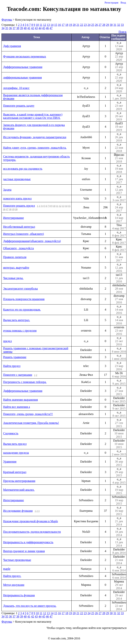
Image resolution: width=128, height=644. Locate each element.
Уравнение (10, 462)
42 (33, 28)
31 (115, 25)
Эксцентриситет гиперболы (20, 289)
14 (52, 25)
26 (96, 25)
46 (47, 28)
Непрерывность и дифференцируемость (28, 542)
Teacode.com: (25, 9)
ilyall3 (119, 127)
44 (40, 28)
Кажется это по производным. (22, 310)
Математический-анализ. (19, 490)
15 (56, 25)
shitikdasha (119, 289)
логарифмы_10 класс (16, 88)
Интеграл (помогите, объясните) (23, 234)
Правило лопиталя (15, 257)
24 (89, 25)
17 (63, 25)
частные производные (17, 179)
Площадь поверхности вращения (24, 299)
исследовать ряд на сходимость (23, 169)
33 (122, 25)
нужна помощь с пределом (20, 331)
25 (93, 25)
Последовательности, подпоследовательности (32, 532)
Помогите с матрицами (18, 375)
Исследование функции (18, 511)
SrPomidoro (119, 500)
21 (78, 25)
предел (7, 341)
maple (7, 569)
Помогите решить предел (19, 206)
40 (25, 28)
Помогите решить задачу (19, 106)
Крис (119, 241)
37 (14, 28)
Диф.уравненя (12, 46)
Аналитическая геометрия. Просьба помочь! (31, 423)
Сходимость (11, 433)
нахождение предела (16, 453)
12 (45, 25)
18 (67, 25)
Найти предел (12, 366)
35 (7, 28)
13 (48, 25)
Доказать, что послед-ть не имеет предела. (30, 606)
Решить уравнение (15, 357)
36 (10, 28)
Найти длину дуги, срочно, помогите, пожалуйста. (35, 148)
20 (74, 25)
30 (111, 25)
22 (82, 25)
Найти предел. (12, 576)
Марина (119, 585)
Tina (119, 227)
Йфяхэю (119, 158)
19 (70, 25)
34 (3, 28)
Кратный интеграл (15, 472)
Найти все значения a (17, 407)
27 (100, 25)
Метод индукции (14, 585)
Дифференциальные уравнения (23, 67)
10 (37, 25)
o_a (119, 46)
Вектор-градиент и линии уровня (24, 551)
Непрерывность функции (19, 595)
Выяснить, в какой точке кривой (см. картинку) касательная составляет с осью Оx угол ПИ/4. (33, 116)
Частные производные (17, 560)
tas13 (119, 278)
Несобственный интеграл (19, 227)
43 (36, 28)
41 (29, 28)
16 (59, 25)
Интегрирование (14, 218)
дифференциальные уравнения (22, 77)
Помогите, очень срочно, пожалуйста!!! (28, 414)
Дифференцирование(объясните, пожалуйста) (32, 241)
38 (18, 28)
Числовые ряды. (13, 278)
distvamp (119, 299)
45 (44, 28)
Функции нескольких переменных (25, 56)
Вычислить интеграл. (17, 320)
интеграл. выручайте (16, 268)
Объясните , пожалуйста (18, 248)
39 (21, 28)
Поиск (123, 32)
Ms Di (119, 375)
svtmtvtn (119, 331)
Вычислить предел (15, 444)
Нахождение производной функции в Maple (31, 521)
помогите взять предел (17, 198)
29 (107, 25)
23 (85, 25)
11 (41, 25)
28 (104, 25)
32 (119, 25)
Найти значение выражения (20, 400)
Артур (119, 57)
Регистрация (111, 3)
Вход (123, 3)
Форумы (7, 20)
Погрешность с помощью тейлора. (25, 382)
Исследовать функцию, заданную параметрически (35, 137)
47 (51, 28)
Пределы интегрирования (19, 481)
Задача (7, 190)
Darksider (119, 400)
